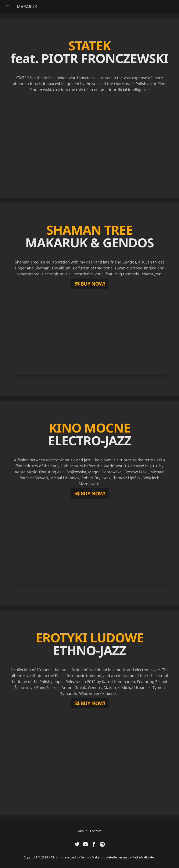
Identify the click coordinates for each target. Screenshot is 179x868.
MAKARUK (27, 7)
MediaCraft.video (144, 857)
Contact (95, 831)
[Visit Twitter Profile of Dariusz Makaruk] (77, 844)
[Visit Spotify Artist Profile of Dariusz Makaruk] (102, 844)
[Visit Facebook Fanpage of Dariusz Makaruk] (94, 844)
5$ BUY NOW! (89, 284)
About (82, 831)
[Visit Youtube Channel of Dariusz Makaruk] (85, 844)
